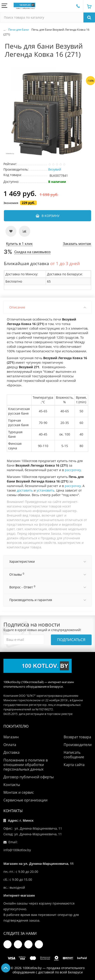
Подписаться (71, 640)
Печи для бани (18, 30)
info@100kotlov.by (17, 850)
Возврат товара (77, 737)
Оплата (10, 745)
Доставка (11, 752)
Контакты (12, 785)
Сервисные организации (25, 800)
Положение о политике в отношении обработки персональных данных (26, 765)
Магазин (11, 737)
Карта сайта (74, 765)
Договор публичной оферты (29, 777)
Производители (78, 745)
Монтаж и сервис (19, 792)
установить (45, 490)
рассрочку (72, 470)
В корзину (48, 216)
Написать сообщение (74, 755)
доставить (25, 490)
